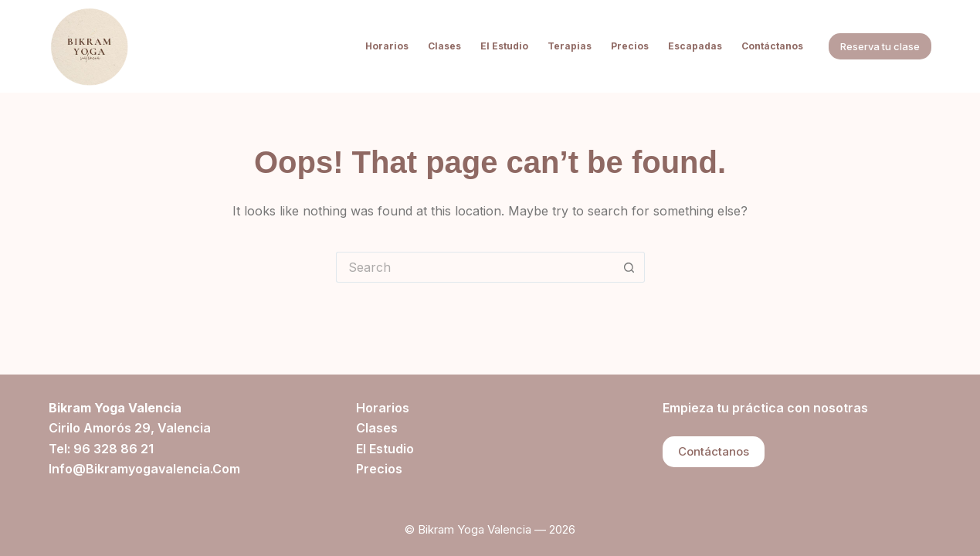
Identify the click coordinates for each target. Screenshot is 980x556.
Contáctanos (772, 46)
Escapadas (695, 46)
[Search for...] (475, 267)
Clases (444, 46)
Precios (630, 46)
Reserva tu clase (880, 46)
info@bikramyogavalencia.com (144, 469)
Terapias (570, 46)
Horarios (387, 46)
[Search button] (629, 267)
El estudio (504, 46)
